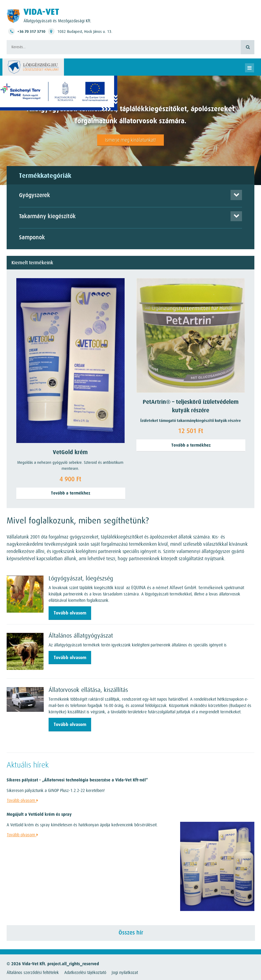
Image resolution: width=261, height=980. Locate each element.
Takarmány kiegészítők (47, 217)
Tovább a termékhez (71, 493)
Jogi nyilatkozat (125, 972)
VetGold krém (70, 452)
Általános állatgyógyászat (81, 636)
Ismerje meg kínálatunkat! (130, 140)
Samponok (32, 238)
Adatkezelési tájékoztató (85, 972)
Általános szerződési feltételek (33, 972)
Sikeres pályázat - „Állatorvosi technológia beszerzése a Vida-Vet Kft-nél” (77, 780)
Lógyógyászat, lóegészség (81, 578)
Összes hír (131, 933)
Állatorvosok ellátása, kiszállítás (88, 690)
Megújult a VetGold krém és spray (39, 814)
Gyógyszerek (35, 195)
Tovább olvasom (70, 613)
